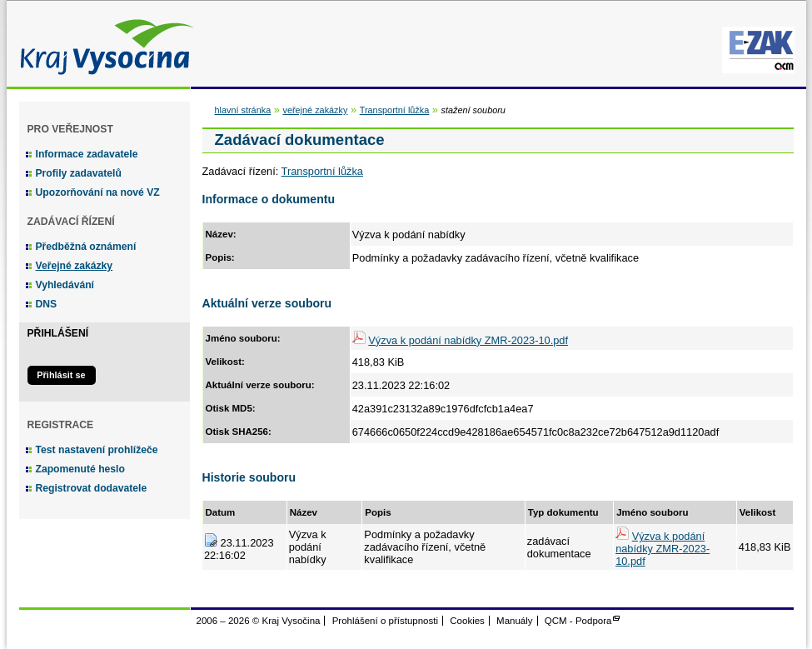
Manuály (515, 621)
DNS (47, 304)
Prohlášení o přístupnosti (385, 621)
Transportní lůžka (395, 110)
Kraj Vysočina (102, 44)
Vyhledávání (65, 285)
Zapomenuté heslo (80, 469)
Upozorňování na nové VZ (98, 192)
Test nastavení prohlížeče (97, 450)
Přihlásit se (61, 375)
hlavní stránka (243, 110)
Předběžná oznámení (86, 247)
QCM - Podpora (578, 621)
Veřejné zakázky (75, 266)
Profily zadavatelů (79, 173)
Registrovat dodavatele (92, 488)
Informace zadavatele (87, 154)
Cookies (467, 621)
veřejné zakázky (315, 110)
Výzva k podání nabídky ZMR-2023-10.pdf (468, 340)
